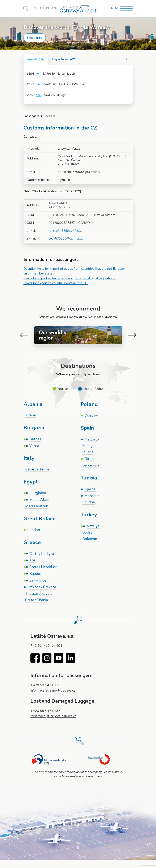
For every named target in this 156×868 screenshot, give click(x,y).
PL (48, 8)
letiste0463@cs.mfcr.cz (65, 231)
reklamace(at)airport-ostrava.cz (55, 717)
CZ (36, 8)
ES (54, 8)
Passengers (31, 116)
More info (35, 38)
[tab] (36, 59)
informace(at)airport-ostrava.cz (54, 692)
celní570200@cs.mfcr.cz (66, 238)
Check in (49, 116)
